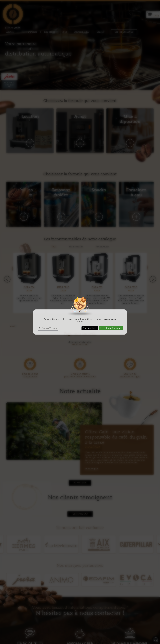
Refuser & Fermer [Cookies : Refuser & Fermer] (48, 328)
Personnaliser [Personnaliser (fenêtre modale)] (90, 328)
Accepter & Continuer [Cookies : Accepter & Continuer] (111, 328)
